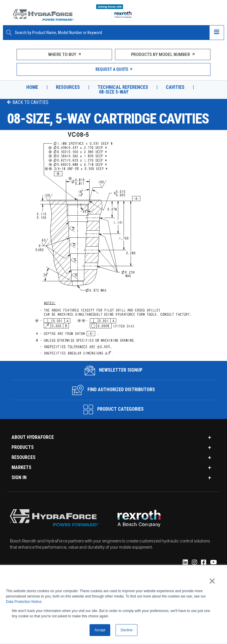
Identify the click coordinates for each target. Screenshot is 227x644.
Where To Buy (64, 54)
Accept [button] (100, 630)
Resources (68, 87)
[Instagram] (194, 563)
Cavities (175, 87)
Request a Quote (114, 69)
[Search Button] (9, 33)
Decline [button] (127, 630)
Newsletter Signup (114, 370)
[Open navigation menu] (217, 33)
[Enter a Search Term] (110, 33)
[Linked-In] (185, 563)
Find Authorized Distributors (114, 390)
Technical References (123, 87)
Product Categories (113, 409)
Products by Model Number (163, 54)
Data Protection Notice (24, 602)
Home (32, 87)
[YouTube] (213, 563)
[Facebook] (203, 563)
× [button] (212, 581)
